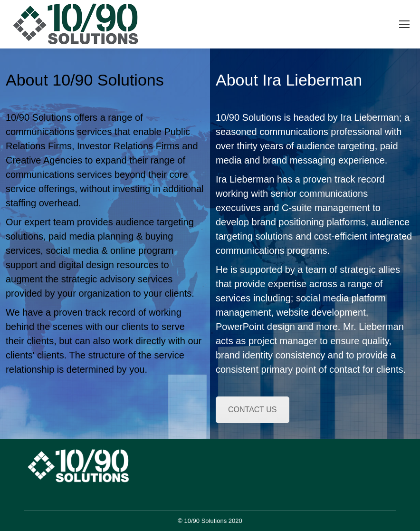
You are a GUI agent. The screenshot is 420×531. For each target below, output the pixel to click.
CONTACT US (253, 410)
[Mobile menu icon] (404, 24)
